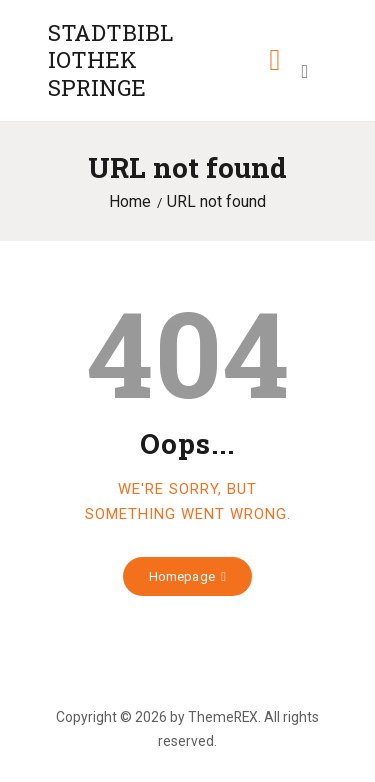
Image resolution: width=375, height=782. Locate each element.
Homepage (182, 576)
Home (130, 202)
